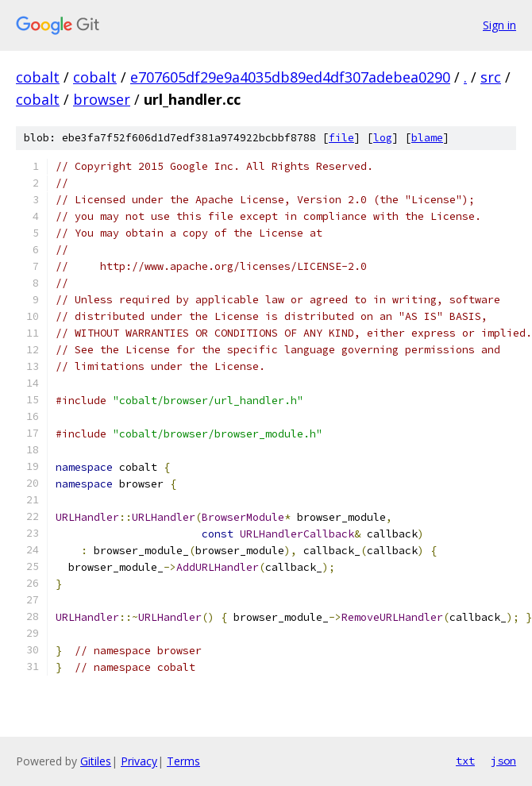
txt (465, 761)
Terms (183, 761)
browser (102, 99)
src (491, 77)
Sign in (499, 25)
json (503, 761)
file (341, 138)
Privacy (139, 761)
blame (427, 138)
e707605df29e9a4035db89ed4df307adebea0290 (290, 77)
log (383, 138)
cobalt (38, 77)
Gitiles (96, 761)
